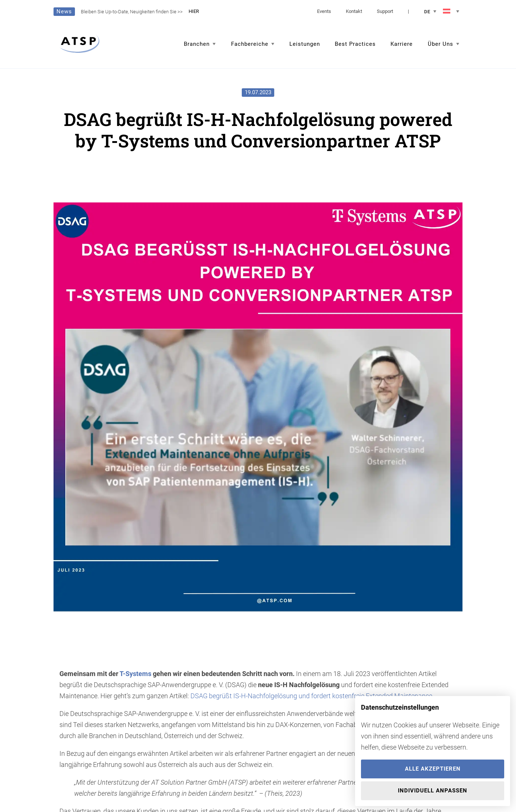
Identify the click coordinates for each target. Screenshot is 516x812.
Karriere (402, 44)
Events (324, 11)
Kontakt (354, 11)
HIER (194, 11)
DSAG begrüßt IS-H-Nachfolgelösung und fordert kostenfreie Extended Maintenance (311, 696)
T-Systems (135, 674)
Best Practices (355, 44)
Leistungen (305, 44)
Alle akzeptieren (433, 769)
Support (385, 11)
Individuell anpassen (433, 791)
